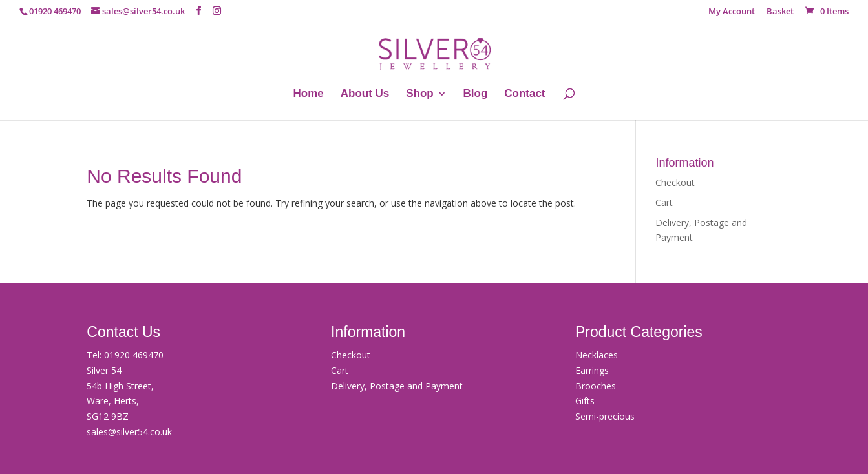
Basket (780, 12)
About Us (365, 94)
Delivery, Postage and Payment (397, 386)
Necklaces (597, 355)
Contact (524, 94)
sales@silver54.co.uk (129, 432)
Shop (420, 94)
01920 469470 (134, 355)
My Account (732, 12)
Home (309, 94)
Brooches (596, 386)
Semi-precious (605, 416)
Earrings (592, 370)
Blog (476, 94)
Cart (664, 202)
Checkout (675, 182)
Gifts (585, 401)
